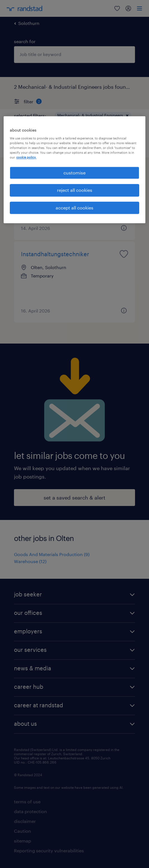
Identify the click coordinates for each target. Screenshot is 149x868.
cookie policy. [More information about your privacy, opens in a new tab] (26, 157)
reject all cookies (75, 190)
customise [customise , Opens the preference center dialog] (74, 173)
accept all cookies (74, 208)
